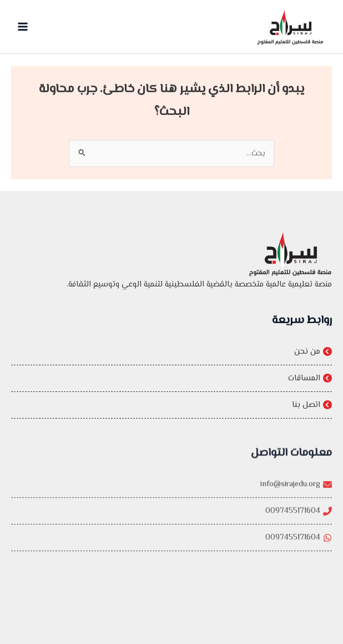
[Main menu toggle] (23, 27)
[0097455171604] (171, 519)
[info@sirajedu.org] (171, 493)
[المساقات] (171, 378)
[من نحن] (171, 352)
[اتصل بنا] (171, 405)
